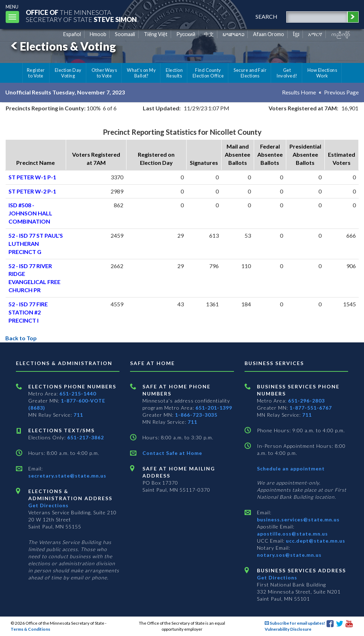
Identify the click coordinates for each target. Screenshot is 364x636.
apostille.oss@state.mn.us (292, 534)
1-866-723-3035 (196, 415)
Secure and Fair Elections (250, 73)
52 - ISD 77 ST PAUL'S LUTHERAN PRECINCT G (36, 244)
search (266, 16)
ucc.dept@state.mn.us (315, 541)
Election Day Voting (68, 73)
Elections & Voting (62, 46)
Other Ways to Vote (104, 73)
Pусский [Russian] (186, 34)
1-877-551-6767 (311, 408)
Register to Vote (36, 73)
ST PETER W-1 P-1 (32, 177)
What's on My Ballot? (141, 73)
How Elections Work (322, 73)
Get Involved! (287, 73)
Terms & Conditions (30, 629)
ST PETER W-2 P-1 (32, 191)
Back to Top (21, 338)
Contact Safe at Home (172, 453)
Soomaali (125, 34)
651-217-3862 (86, 437)
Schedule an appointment (291, 469)
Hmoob (98, 34)
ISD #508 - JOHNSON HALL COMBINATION (30, 213)
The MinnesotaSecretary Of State (81, 16)
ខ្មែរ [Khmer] (296, 34)
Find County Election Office (208, 73)
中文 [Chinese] (209, 34)
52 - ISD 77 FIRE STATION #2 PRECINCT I (28, 312)
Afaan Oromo (269, 34)
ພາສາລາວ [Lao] (234, 34)
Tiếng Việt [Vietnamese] (156, 34)
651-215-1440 (78, 394)
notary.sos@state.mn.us (289, 555)
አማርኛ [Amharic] (315, 34)
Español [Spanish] (72, 34)
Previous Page (341, 92)
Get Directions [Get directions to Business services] (277, 577)
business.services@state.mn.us (298, 519)
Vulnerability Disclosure (288, 629)
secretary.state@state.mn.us (67, 476)
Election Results (174, 73)
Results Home (299, 92)
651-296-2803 (306, 401)
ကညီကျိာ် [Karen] (341, 34)
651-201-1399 (214, 408)
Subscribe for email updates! (295, 623)
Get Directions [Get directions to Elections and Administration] (48, 505)
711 (78, 415)
